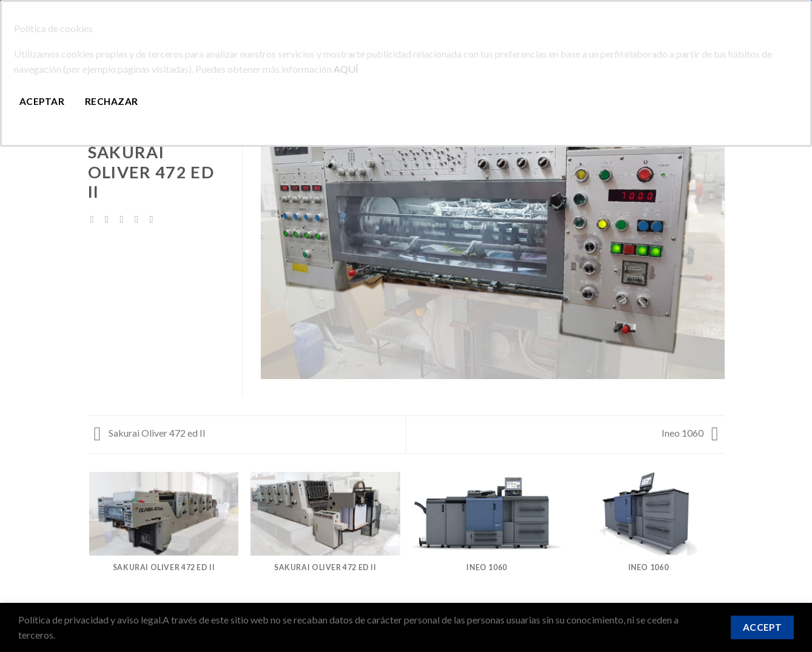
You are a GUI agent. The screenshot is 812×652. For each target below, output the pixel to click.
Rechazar (112, 101)
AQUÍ (346, 69)
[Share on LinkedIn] (154, 219)
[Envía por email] (125, 219)
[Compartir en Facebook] (95, 219)
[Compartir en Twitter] (110, 219)
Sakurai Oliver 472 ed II (150, 433)
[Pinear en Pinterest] (139, 219)
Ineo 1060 (690, 433)
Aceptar (42, 101)
